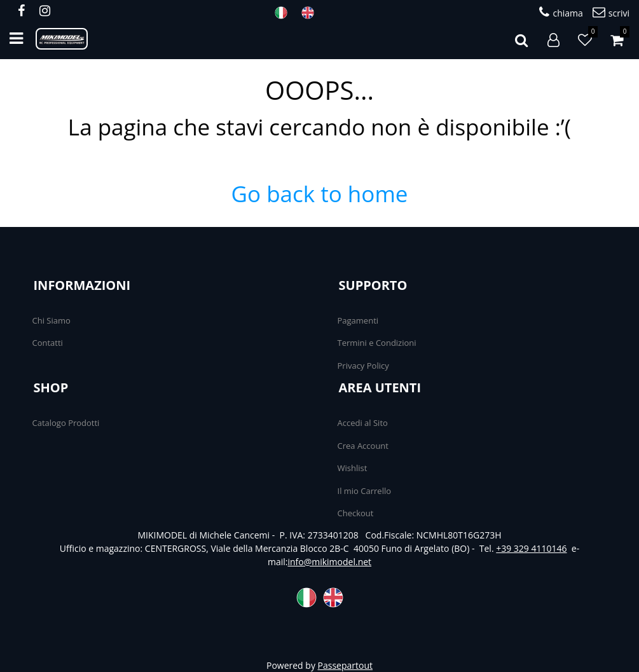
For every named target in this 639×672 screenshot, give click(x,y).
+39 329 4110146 (531, 548)
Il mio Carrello (365, 491)
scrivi (611, 12)
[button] (521, 39)
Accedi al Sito (363, 423)
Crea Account (363, 446)
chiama (561, 12)
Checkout (356, 513)
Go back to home (320, 194)
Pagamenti (358, 320)
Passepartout (345, 665)
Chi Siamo (52, 320)
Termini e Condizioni (377, 343)
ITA (285, 13)
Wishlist (353, 468)
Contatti (48, 343)
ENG (312, 13)
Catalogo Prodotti (66, 423)
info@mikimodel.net (329, 562)
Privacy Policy (363, 366)
